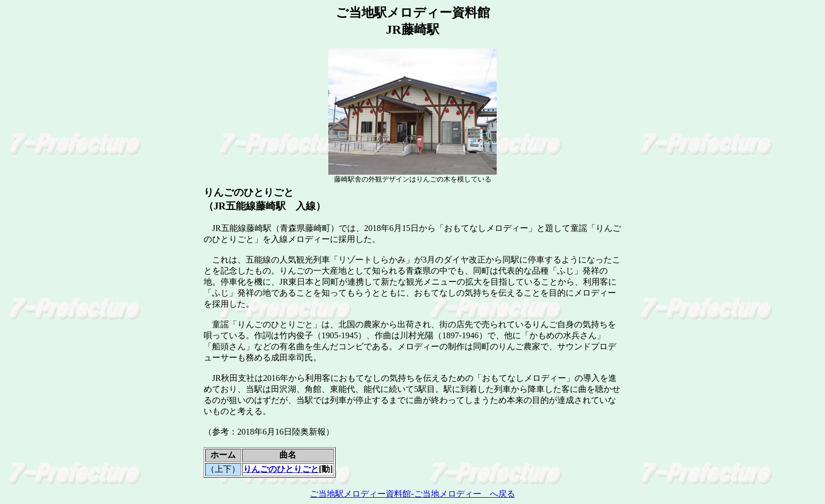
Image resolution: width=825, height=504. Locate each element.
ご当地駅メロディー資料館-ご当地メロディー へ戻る (412, 494)
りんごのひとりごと (281, 469)
